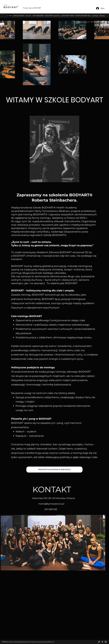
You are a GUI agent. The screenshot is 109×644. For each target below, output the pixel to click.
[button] (53, 16)
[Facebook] (105, 22)
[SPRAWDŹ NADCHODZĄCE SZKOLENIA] (54, 470)
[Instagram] (106, 642)
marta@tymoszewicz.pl (82, 22)
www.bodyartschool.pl (22, 642)
